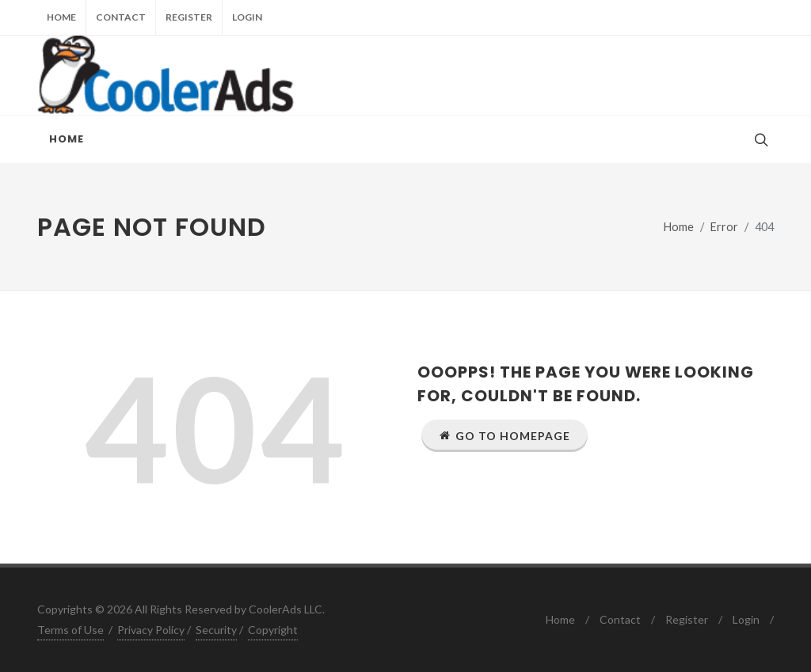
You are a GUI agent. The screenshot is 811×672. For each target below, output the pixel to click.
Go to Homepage (504, 435)
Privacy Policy (151, 630)
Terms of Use (70, 630)
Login (247, 17)
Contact (121, 17)
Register (189, 17)
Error (724, 227)
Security (216, 630)
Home (61, 17)
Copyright (273, 630)
